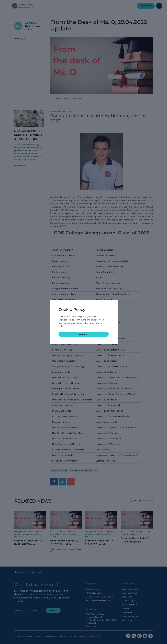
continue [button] (84, 334)
